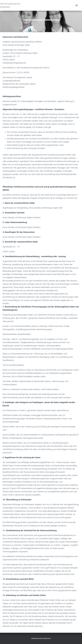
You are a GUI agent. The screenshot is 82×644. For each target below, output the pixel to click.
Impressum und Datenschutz (41, 639)
